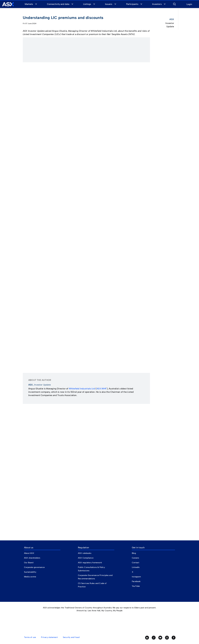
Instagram (136, 577)
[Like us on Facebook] (174, 638)
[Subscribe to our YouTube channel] (160, 638)
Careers (135, 558)
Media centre (30, 577)
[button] (174, 4)
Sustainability (30, 572)
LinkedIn (136, 567)
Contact (135, 563)
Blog (134, 553)
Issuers (109, 4)
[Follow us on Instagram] (167, 638)
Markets (29, 4)
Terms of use (30, 637)
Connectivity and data (58, 4)
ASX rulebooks (85, 553)
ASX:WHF (102, 389)
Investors (157, 4)
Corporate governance (34, 567)
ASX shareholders (32, 558)
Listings (87, 4)
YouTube (136, 586)
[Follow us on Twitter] (154, 638)
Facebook (136, 581)
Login (189, 4)
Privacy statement (49, 637)
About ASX (29, 553)
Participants (132, 4)
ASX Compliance (86, 558)
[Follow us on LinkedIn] (147, 638)
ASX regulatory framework (90, 563)
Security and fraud (71, 637)
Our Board (29, 563)
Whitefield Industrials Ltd (82, 389)
